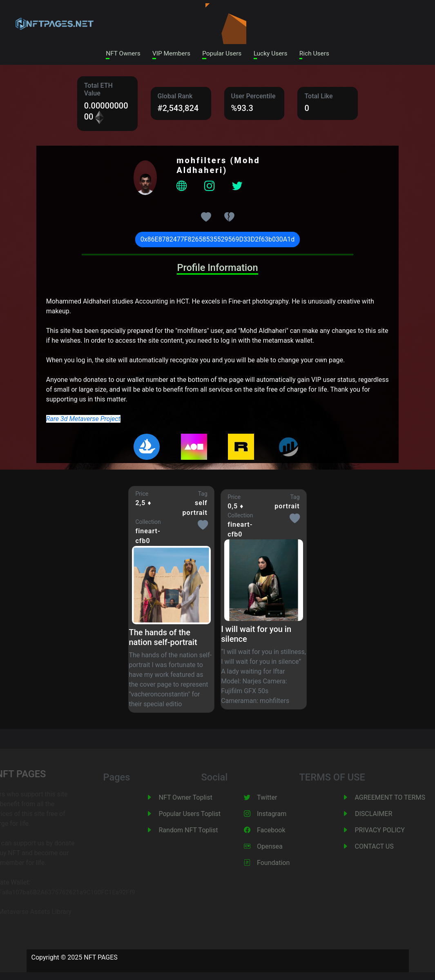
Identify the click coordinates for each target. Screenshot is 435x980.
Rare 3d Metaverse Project (83, 419)
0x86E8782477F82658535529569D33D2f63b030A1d (218, 240)
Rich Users (319, 54)
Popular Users (222, 54)
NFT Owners (118, 54)
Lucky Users (273, 54)
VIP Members (169, 54)
